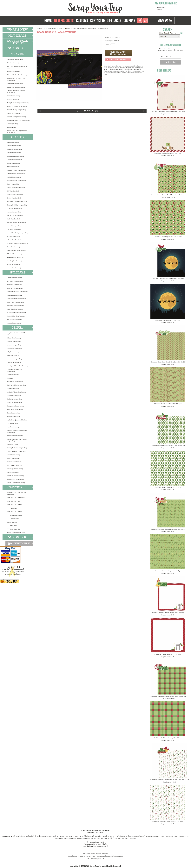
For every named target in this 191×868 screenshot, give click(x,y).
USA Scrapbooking (13, 63)
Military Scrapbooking (14, 338)
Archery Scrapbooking (14, 268)
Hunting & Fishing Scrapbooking (17, 106)
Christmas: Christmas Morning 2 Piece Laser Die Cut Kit (168, 696)
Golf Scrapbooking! (13, 191)
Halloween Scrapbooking (14, 285)
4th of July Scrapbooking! (15, 288)
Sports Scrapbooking (180, 836)
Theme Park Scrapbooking (15, 84)
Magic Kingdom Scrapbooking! (76, 28)
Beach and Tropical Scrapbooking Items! (17, 67)
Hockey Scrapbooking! (14, 198)
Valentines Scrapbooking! (14, 295)
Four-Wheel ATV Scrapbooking (16, 180)
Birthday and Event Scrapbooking (17, 366)
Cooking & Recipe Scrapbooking (17, 448)
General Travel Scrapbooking (16, 87)
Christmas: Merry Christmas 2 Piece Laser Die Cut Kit (168, 445)
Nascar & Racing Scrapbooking (16, 110)
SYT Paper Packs (12, 525)
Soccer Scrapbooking (13, 236)
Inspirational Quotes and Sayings (17, 420)
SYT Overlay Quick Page (14, 515)
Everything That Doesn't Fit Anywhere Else (18, 334)
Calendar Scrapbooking (14, 362)
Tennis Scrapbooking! (13, 247)
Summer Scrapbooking (14, 323)
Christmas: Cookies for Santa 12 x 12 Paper (168, 153)
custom (142, 836)
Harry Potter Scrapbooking (15, 409)
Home (39, 28)
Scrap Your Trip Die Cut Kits (16, 498)
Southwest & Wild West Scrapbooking (18, 120)
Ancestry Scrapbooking (14, 345)
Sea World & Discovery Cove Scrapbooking (16, 79)
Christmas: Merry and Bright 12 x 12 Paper (168, 571)
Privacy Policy (91, 856)
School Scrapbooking (13, 455)
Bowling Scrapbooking (14, 153)
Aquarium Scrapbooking (14, 348)
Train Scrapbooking (13, 472)
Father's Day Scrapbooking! (15, 302)
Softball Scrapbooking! (14, 240)
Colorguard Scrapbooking (15, 160)
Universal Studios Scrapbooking (16, 75)
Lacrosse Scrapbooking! (14, 212)
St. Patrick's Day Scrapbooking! (16, 312)
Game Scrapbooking (13, 184)
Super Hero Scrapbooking (15, 465)
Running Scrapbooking (14, 229)
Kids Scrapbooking (13, 423)
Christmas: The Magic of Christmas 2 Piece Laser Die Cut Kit (170, 780)
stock (136, 836)
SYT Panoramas (12, 508)
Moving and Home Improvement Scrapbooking (17, 131)
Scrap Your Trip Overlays (14, 512)
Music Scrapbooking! (13, 219)
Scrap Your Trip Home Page (77, 8)
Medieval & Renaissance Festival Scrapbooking (17, 431)
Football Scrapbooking (14, 177)
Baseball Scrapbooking (14, 146)
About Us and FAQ (79, 856)
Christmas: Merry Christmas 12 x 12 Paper (168, 487)
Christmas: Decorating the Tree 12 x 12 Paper (168, 237)
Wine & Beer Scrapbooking (15, 476)
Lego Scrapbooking (13, 427)
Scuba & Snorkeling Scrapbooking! (18, 233)
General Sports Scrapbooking (16, 187)
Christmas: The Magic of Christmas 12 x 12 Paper (168, 821)
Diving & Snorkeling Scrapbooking (18, 103)
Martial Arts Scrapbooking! (15, 215)
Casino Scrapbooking (13, 96)
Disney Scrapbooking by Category (54, 28)
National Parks (11, 127)
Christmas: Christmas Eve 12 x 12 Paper (168, 320)
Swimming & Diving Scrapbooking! (18, 243)
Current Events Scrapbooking (16, 483)
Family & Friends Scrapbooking (16, 392)
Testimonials (101, 856)
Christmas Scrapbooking (14, 278)
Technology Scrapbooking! (15, 469)
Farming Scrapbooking (14, 395)
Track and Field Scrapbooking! (16, 250)
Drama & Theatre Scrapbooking (16, 170)
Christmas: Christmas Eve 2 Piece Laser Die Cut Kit (168, 278)
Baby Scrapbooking (13, 352)
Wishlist (159, 9)
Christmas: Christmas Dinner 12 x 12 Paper (168, 654)
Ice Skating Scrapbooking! (15, 208)
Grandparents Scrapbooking (15, 406)
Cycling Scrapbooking (13, 163)
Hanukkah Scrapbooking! (14, 319)
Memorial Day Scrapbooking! (16, 316)
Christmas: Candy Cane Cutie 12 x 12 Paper (168, 404)
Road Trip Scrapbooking (14, 113)
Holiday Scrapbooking (70, 838)
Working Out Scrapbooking (15, 257)
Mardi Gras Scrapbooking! (15, 309)
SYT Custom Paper (13, 519)
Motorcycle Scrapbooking (15, 436)
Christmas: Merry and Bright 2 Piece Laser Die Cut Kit (168, 529)
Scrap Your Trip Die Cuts (14, 505)
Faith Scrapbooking (13, 388)
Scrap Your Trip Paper (13, 501)
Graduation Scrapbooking (14, 402)
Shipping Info (119, 856)
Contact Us (110, 856)
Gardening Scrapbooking (14, 399)
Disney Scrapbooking (13, 71)
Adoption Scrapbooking (14, 341)
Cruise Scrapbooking (13, 99)
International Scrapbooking (15, 59)
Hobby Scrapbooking (13, 416)
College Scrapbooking (13, 458)
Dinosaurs (10, 378)
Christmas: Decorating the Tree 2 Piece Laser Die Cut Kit (168, 195)
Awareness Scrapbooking (14, 359)
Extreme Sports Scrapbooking (16, 173)
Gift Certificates (92, 859)
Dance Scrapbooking (13, 167)
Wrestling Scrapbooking (14, 261)
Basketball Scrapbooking (14, 149)
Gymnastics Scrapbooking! (15, 194)
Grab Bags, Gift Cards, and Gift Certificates (16, 493)
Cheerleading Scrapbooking (15, 156)
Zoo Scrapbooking (12, 124)
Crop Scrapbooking (13, 374)
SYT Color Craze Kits (13, 529)
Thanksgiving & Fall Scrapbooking (17, 292)
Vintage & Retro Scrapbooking (16, 451)
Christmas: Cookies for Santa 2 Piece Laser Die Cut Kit (168, 111)
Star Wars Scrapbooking (14, 462)
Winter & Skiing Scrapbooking (16, 117)
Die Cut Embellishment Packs (16, 532)
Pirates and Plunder (13, 444)
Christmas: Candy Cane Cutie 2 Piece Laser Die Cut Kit (168, 362)
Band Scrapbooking (13, 142)
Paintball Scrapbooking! (14, 226)
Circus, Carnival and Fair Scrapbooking (14, 370)
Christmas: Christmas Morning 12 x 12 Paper (168, 738)
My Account (161, 7)
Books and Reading (13, 355)
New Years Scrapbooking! (15, 281)
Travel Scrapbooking (154, 836)
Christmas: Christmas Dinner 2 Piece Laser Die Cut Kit (168, 613)
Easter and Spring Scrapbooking (16, 299)
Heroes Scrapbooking (13, 413)
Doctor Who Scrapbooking (15, 381)
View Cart (101, 859)
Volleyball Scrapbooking (14, 254)
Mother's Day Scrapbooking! (15, 305)
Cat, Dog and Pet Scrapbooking (16, 385)
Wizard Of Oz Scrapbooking (15, 479)
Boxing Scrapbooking (13, 264)
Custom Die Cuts (12, 522)
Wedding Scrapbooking (84, 838)
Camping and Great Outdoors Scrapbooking (16, 91)
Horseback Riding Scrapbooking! (17, 201)
